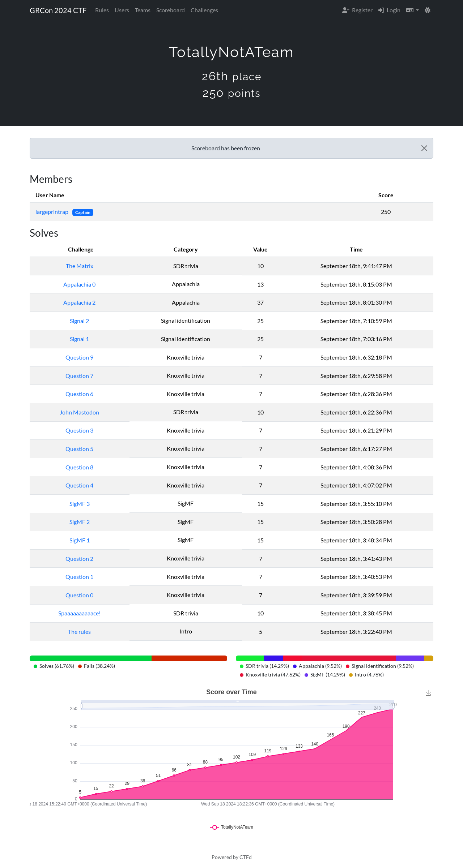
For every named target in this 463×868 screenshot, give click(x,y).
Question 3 (79, 430)
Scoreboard (171, 10)
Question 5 (79, 449)
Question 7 (79, 376)
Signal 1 (79, 339)
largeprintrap (52, 212)
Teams (143, 10)
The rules (79, 631)
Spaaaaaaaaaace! (79, 613)
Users (122, 10)
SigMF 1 (80, 540)
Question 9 (79, 357)
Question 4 (79, 485)
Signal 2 (79, 321)
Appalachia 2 (79, 302)
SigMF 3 (80, 504)
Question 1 (79, 577)
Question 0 (79, 595)
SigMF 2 (80, 522)
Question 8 (79, 467)
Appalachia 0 (79, 284)
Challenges (204, 10)
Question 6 (79, 394)
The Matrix (80, 266)
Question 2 (79, 558)
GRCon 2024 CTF (58, 10)
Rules (102, 10)
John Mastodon (79, 412)
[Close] (424, 148)
